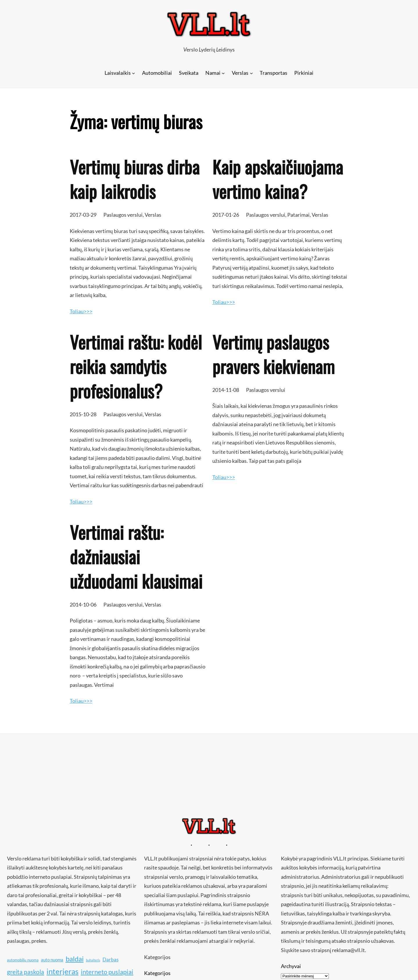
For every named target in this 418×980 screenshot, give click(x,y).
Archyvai (291, 966)
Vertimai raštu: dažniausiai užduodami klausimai (136, 556)
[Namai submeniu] (223, 73)
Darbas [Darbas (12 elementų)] (111, 959)
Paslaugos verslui (123, 215)
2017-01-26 (226, 215)
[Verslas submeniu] (251, 73)
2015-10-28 (83, 414)
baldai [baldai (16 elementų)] (75, 959)
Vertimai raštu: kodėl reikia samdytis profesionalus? (136, 366)
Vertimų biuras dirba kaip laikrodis (135, 179)
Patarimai (298, 215)
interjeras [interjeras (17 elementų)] (62, 971)
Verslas (153, 215)
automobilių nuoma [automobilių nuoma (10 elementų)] (23, 960)
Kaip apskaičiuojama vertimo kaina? (278, 179)
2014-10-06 (83, 604)
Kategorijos (157, 973)
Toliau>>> (81, 311)
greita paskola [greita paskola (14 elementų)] (26, 972)
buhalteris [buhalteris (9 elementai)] (93, 960)
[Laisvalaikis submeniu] (133, 73)
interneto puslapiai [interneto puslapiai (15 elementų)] (107, 972)
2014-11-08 (226, 390)
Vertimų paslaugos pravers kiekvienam (273, 354)
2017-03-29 (83, 215)
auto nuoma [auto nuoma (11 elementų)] (52, 960)
